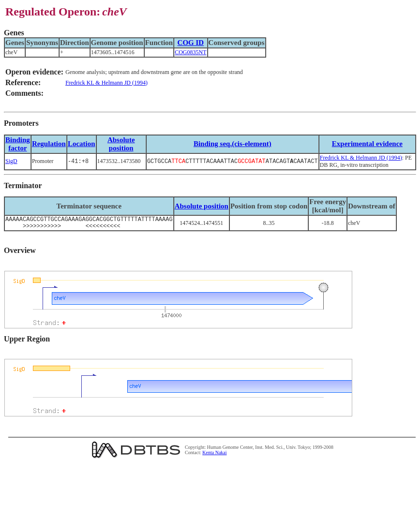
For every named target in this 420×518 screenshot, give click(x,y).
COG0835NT (190, 52)
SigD (11, 161)
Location (82, 144)
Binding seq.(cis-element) (232, 144)
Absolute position (121, 144)
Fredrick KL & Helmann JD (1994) (106, 83)
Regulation (49, 144)
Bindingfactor (18, 144)
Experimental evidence (367, 144)
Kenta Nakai (214, 455)
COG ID (191, 43)
